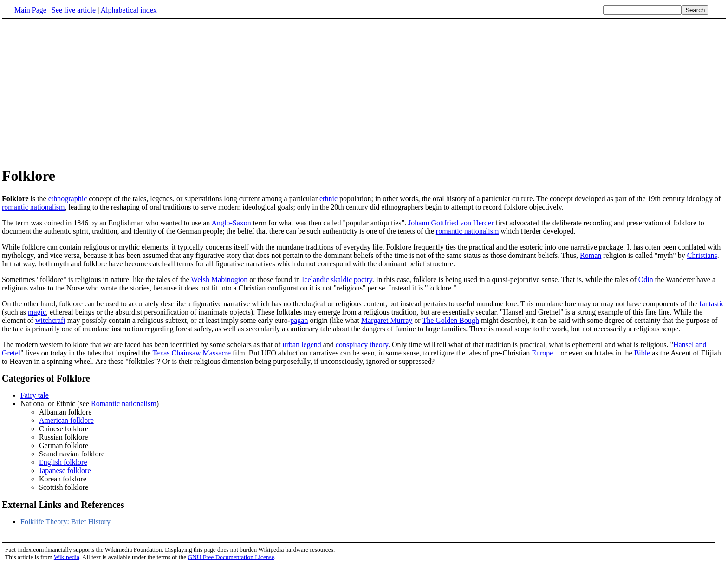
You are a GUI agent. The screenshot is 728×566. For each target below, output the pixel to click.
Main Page (30, 10)
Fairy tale (35, 395)
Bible (642, 353)
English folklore (63, 462)
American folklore (66, 420)
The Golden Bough (451, 320)
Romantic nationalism (124, 404)
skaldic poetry (352, 280)
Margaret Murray (387, 320)
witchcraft (50, 320)
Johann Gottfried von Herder (451, 223)
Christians (702, 255)
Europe (542, 353)
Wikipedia (67, 557)
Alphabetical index (128, 10)
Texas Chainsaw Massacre (192, 353)
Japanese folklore (65, 471)
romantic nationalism (33, 207)
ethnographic (68, 199)
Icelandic (315, 280)
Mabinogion (229, 280)
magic (37, 312)
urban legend (302, 345)
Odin (646, 280)
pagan (299, 320)
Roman (591, 255)
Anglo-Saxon (231, 223)
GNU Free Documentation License (231, 557)
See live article (74, 10)
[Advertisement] (80, 92)
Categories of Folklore (46, 378)
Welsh (200, 280)
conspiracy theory (362, 345)
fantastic (712, 304)
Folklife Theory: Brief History (65, 522)
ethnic (328, 199)
